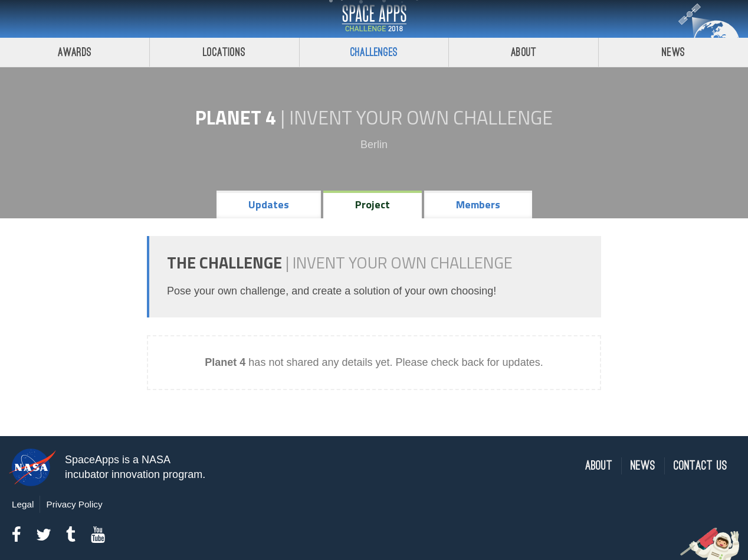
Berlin (374, 145)
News (673, 52)
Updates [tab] (269, 204)
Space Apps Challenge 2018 (374, 19)
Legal (23, 504)
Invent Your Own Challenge (421, 117)
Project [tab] (373, 204)
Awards (75, 52)
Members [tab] (478, 204)
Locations (224, 52)
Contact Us (701, 466)
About (524, 52)
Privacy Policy (74, 504)
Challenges (374, 52)
